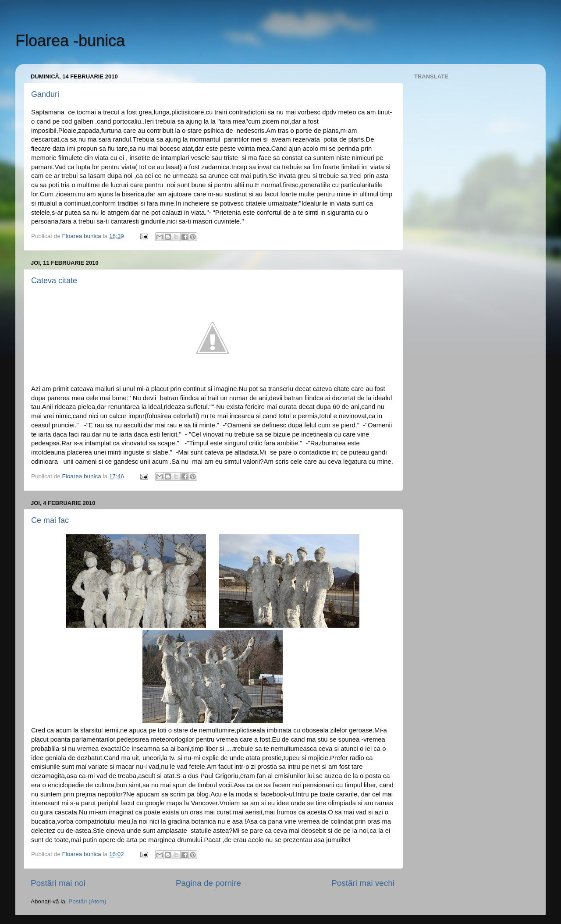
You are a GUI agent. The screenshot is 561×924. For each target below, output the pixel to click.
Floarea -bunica (70, 41)
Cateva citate (54, 281)
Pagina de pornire (208, 883)
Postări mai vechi (363, 883)
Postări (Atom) (87, 901)
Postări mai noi (58, 883)
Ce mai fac (50, 520)
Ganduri (45, 94)
